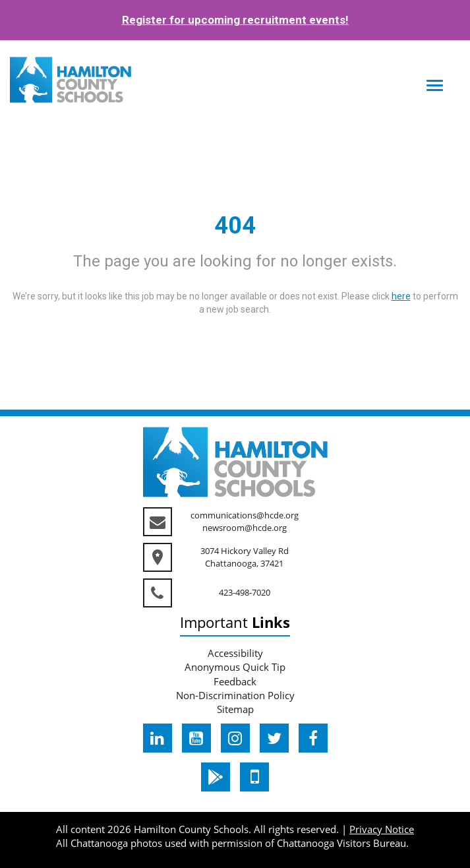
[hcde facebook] (313, 738)
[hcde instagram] (235, 738)
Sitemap (235, 709)
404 (235, 226)
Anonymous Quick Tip (235, 667)
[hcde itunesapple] (254, 777)
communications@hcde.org (245, 515)
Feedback (235, 681)
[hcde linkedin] (158, 738)
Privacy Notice (382, 829)
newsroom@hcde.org (245, 528)
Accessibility (235, 653)
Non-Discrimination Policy (235, 695)
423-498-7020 (245, 592)
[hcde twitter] (274, 738)
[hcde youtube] (196, 738)
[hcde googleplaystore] (216, 777)
